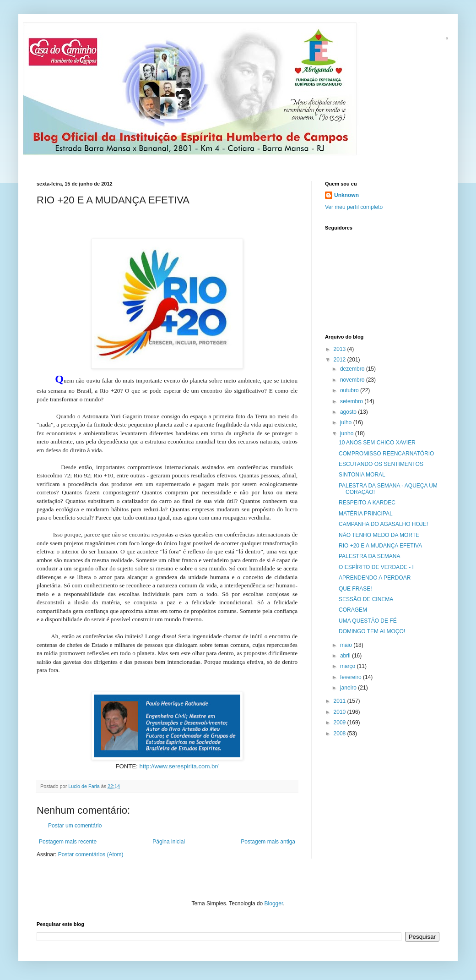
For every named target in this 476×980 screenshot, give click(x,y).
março (349, 666)
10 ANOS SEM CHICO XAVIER (377, 443)
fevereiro (352, 677)
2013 (341, 349)
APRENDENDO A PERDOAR (375, 578)
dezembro (353, 369)
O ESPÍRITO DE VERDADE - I (376, 567)
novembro (353, 380)
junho (348, 433)
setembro (352, 401)
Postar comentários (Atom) (91, 854)
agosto (349, 412)
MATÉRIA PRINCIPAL (366, 514)
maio (347, 645)
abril (346, 656)
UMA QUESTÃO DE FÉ (368, 621)
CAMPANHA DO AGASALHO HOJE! (383, 524)
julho (347, 422)
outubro (350, 390)
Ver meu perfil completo (354, 207)
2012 (341, 360)
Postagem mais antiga (268, 842)
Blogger (274, 903)
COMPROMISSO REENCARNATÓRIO (386, 454)
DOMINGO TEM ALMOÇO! (372, 631)
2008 (341, 734)
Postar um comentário (75, 826)
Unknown (346, 195)
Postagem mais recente (68, 842)
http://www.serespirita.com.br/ (179, 766)
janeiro (349, 688)
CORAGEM (353, 610)
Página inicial (169, 842)
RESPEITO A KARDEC (367, 503)
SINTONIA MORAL (362, 475)
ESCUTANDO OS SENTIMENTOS (381, 464)
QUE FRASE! (355, 589)
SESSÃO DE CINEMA (366, 599)
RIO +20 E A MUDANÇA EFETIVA (380, 546)
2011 (341, 701)
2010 (341, 712)
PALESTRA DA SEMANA (370, 556)
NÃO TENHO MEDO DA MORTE (379, 535)
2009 (341, 723)
